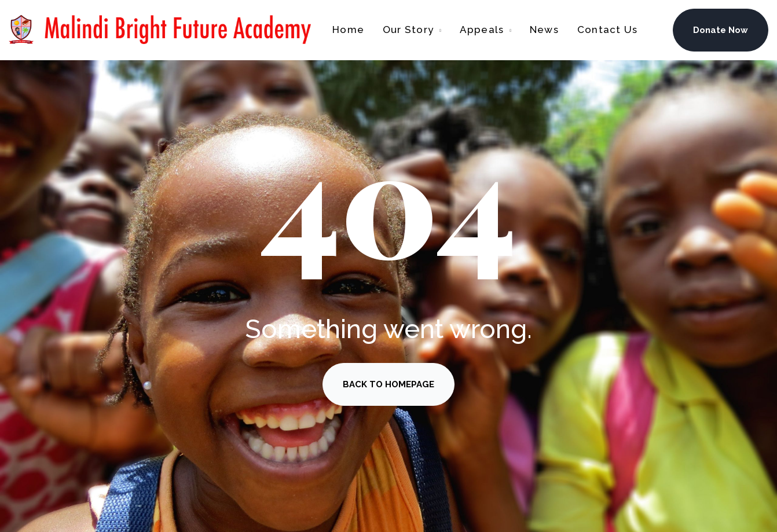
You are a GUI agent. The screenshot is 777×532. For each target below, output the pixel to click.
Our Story (408, 30)
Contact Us (607, 30)
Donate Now (721, 30)
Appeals (482, 30)
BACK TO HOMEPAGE (388, 384)
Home (348, 30)
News (544, 30)
